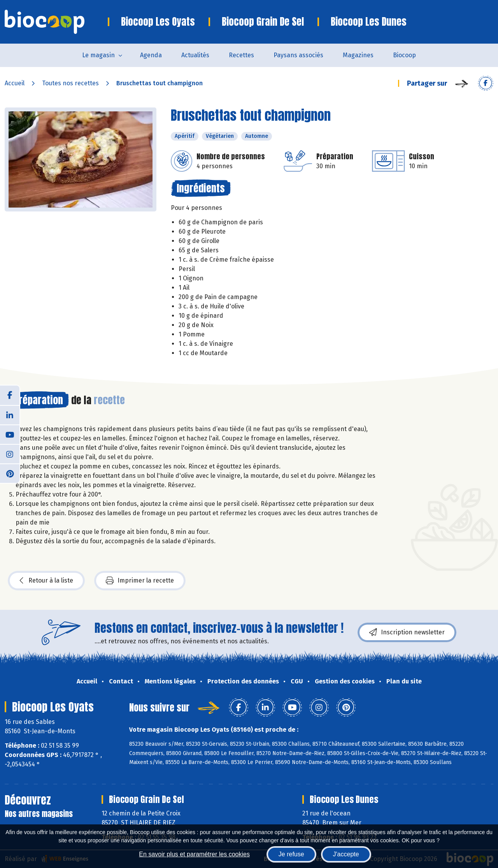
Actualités (195, 55)
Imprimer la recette (140, 581)
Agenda (151, 55)
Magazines (358, 55)
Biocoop (404, 55)
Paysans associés (298, 55)
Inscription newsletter (407, 632)
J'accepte (346, 854)
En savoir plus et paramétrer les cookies (194, 854)
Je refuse (291, 854)
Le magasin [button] (98, 55)
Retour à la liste (46, 581)
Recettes (241, 55)
